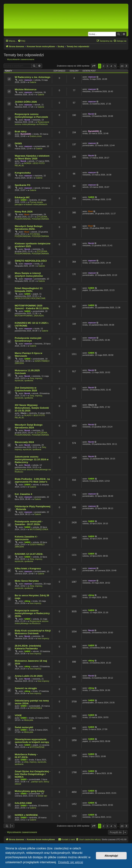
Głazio (23, 413)
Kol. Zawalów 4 (23, 494)
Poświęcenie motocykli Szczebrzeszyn (28, 339)
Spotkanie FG (23, 185)
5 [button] (115, 66)
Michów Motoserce (26, 89)
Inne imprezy (35, 603)
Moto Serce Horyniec (27, 581)
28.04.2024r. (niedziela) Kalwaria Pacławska (28, 647)
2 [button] (103, 66)
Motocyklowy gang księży (30, 791)
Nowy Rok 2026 (24, 212)
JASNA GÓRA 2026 (26, 102)
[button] (94, 66)
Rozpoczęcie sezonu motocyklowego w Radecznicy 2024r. (32, 613)
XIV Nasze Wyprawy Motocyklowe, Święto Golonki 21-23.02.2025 (32, 408)
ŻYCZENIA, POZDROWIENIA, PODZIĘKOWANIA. (32, 218)
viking (27, 601)
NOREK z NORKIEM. (26, 815)
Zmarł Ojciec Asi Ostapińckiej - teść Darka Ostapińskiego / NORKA (32, 774)
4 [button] (111, 66)
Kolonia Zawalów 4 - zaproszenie (26, 538)
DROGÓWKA (36, 708)
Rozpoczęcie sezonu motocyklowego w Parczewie (31, 116)
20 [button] (122, 66)
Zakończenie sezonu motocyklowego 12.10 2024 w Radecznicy (32, 459)
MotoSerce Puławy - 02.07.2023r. (26, 756)
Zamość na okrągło (26, 688)
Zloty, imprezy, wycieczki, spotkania (29, 379)
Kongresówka (23, 173)
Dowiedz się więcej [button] (71, 862)
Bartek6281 (26, 134)
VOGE (18, 715)
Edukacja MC (22, 197)
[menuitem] (22, 41)
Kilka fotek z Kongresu (28, 569)
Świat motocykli (24, 727)
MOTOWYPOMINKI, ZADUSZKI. (30, 316)
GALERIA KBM (23, 803)
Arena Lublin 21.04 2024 (29, 676)
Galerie (33, 82)
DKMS (18, 143)
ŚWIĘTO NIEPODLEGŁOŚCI (31, 261)
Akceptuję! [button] (111, 856)
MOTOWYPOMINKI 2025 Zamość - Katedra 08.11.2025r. (32, 307)
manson (28, 80)
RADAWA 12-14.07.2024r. (29, 554)
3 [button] (107, 66)
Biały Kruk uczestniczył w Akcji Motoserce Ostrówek (33, 632)
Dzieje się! (42, 796)
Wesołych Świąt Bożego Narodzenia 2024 (29, 426)
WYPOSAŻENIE (37, 747)
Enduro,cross (36, 136)
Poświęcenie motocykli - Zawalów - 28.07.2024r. (29, 523)
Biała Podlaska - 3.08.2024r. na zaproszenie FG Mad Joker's (32, 480)
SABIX (24, 200)
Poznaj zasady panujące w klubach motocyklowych (31, 203)
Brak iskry (21, 131)
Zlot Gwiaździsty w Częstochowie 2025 (26, 389)
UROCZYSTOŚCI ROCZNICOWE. (30, 298)
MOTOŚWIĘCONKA (39, 529)
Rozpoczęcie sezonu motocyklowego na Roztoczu (32, 123)
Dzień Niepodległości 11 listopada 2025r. (29, 290)
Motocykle (29, 720)
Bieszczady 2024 (24, 442)
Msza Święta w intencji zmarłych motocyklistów (29, 275)
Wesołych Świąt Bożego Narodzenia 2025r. (29, 228)
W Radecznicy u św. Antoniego (32, 77)
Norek (27, 120)
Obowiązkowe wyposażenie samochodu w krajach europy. (32, 741)
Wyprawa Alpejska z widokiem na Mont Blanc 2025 (32, 157)
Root (27, 214)
